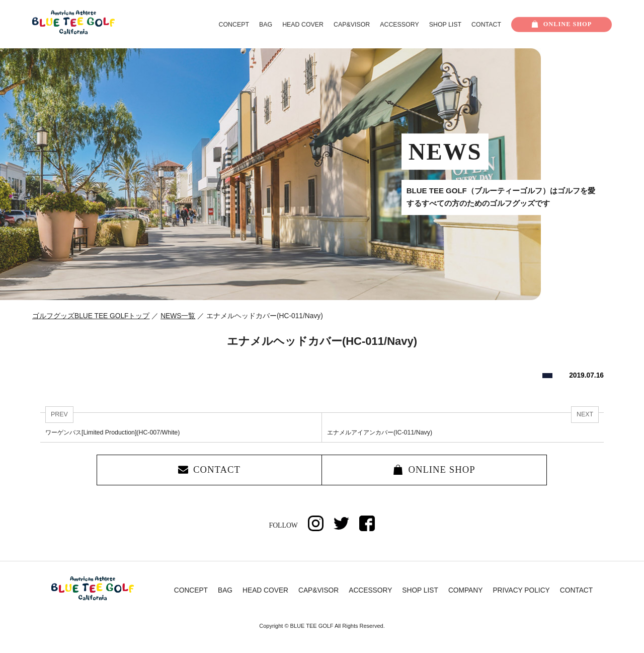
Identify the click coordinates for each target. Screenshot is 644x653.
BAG (266, 25)
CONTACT (486, 25)
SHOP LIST (445, 25)
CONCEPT (234, 25)
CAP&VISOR (352, 25)
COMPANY (466, 591)
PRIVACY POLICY (521, 591)
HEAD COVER (303, 25)
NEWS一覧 (178, 316)
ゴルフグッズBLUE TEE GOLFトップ (91, 316)
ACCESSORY (399, 25)
